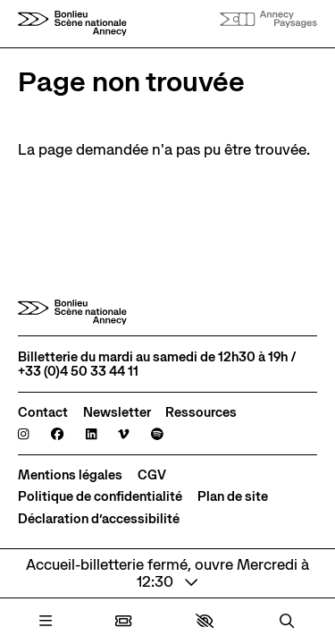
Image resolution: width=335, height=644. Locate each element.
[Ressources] (201, 412)
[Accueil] (72, 23)
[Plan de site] (233, 496)
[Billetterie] (123, 621)
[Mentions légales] (70, 475)
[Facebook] (57, 434)
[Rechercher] (287, 621)
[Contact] (43, 412)
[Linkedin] (91, 434)
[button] (205, 621)
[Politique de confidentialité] (100, 496)
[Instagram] (23, 434)
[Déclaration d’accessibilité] (99, 519)
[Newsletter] (117, 412)
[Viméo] (123, 434)
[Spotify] (157, 434)
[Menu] (46, 621)
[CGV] (152, 475)
